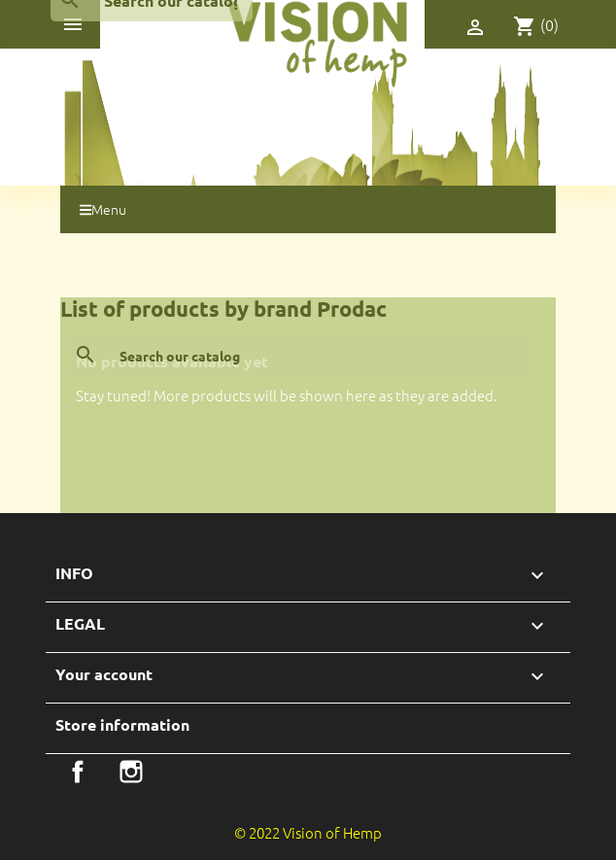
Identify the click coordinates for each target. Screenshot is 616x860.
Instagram (131, 772)
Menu (103, 209)
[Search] (298, 356)
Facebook (78, 772)
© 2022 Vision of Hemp (308, 832)
